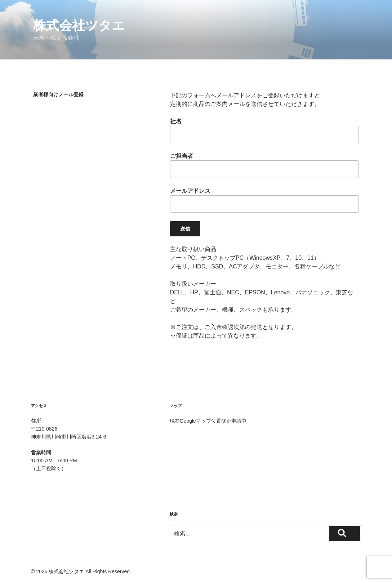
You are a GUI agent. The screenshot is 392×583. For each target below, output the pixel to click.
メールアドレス (264, 200)
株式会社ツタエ (79, 25)
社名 (264, 131)
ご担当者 (264, 165)
